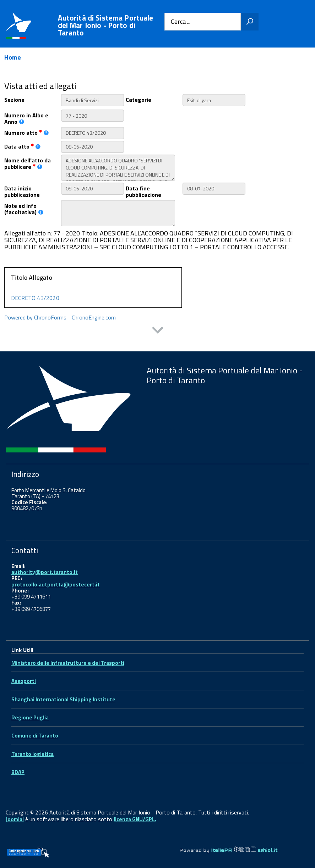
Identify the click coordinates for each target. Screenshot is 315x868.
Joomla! (15, 819)
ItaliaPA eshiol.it (244, 850)
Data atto (22, 146)
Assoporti (24, 681)
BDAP (18, 772)
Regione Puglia (30, 717)
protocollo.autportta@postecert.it (56, 585)
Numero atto (26, 132)
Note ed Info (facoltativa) (24, 208)
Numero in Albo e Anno (26, 118)
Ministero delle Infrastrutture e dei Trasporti (68, 663)
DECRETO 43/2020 (35, 298)
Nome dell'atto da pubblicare (28, 163)
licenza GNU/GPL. (135, 819)
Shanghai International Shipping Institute (63, 699)
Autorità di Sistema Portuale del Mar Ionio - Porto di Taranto (106, 25)
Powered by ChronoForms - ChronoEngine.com (60, 317)
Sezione (14, 99)
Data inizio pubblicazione (22, 191)
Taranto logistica (32, 754)
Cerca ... (181, 22)
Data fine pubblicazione (143, 191)
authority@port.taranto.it (45, 572)
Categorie (139, 99)
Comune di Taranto (35, 736)
